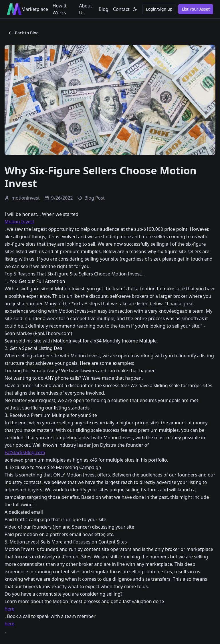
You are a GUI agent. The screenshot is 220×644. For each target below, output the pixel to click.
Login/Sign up (159, 9)
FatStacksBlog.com (25, 452)
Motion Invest (19, 222)
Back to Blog (23, 33)
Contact (121, 9)
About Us (85, 9)
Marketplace (35, 9)
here (9, 609)
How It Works (60, 9)
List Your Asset (196, 9)
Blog (104, 9)
